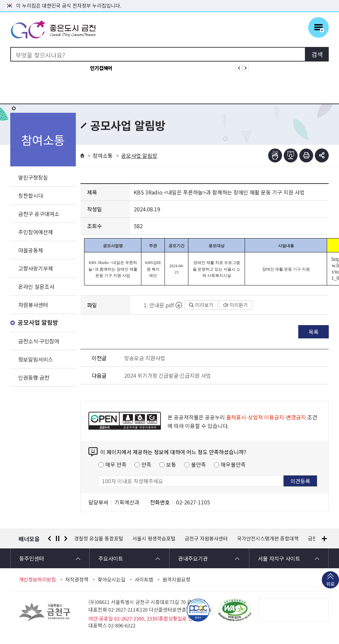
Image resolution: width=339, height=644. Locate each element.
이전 (49, 538)
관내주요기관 (193, 558)
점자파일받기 (291, 155)
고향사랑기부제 (36, 268)
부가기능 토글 (322, 155)
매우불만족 (233, 464)
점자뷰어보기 (275, 155)
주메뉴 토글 (318, 27)
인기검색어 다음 (246, 68)
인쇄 (306, 155)
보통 (171, 464)
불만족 (198, 464)
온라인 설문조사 (36, 286)
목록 (314, 332)
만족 (146, 464)
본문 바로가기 (169, 0)
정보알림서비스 (36, 359)
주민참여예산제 (36, 232)
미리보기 (201, 305)
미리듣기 (236, 305)
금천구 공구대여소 (39, 214)
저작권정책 (77, 580)
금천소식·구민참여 (39, 341)
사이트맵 (144, 580)
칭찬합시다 (31, 195)
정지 (58, 538)
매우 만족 (116, 464)
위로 (330, 584)
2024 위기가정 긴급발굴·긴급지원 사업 (168, 375)
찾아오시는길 (112, 580)
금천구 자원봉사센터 (206, 538)
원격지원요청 (176, 580)
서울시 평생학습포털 (154, 538)
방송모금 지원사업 (145, 358)
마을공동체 (31, 250)
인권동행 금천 (34, 377)
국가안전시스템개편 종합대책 (268, 538)
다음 (66, 538)
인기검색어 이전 (239, 68)
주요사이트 (111, 558)
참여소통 (103, 155)
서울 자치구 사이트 (279, 558)
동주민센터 (32, 558)
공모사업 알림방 (38, 323)
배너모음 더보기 (324, 539)
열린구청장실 (33, 177)
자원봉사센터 (33, 305)
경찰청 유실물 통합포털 (99, 538)
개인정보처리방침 (37, 580)
